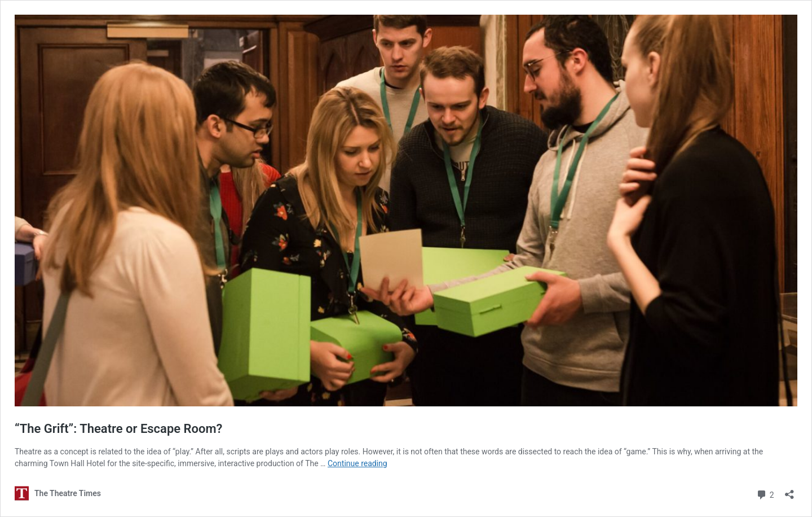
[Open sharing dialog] (789, 491)
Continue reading (358, 463)
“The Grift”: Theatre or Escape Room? (118, 429)
